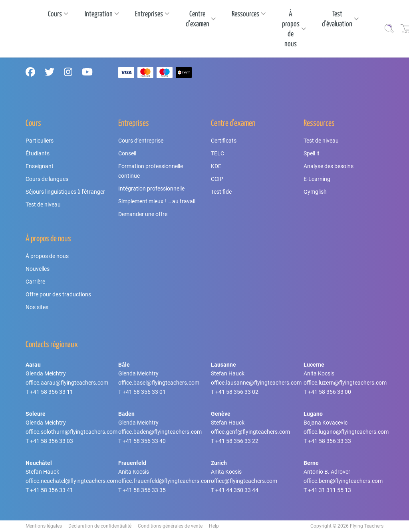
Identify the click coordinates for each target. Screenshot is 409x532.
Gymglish (315, 192)
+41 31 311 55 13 (330, 490)
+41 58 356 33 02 (237, 392)
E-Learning (317, 179)
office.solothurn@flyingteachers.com (71, 432)
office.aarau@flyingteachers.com (67, 383)
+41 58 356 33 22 (237, 441)
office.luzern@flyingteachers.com (345, 383)
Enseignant (40, 166)
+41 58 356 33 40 (144, 441)
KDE (216, 166)
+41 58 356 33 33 (330, 441)
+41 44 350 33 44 (237, 490)
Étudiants (38, 153)
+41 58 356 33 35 (144, 490)
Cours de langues (47, 179)
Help (214, 526)
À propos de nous (47, 256)
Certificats (224, 141)
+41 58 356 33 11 (52, 392)
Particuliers (40, 141)
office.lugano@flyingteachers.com (346, 432)
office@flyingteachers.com (244, 481)
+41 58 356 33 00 (330, 392)
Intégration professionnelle (151, 189)
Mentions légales (44, 526)
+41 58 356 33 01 (144, 392)
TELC (217, 153)
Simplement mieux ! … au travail (157, 201)
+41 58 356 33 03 (52, 441)
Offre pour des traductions (58, 294)
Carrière (35, 282)
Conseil (127, 153)
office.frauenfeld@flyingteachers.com (165, 481)
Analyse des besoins (329, 166)
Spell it (312, 153)
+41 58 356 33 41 (52, 490)
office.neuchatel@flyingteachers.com (72, 481)
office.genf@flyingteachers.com (250, 432)
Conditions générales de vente (170, 526)
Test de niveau (43, 204)
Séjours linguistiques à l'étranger (65, 192)
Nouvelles (38, 269)
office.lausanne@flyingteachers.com (256, 383)
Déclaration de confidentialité (100, 526)
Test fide (221, 192)
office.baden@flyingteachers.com (160, 432)
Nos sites (37, 307)
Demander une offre (143, 214)
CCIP (217, 179)
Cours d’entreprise (141, 141)
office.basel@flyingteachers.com (159, 383)
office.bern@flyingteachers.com (343, 481)
